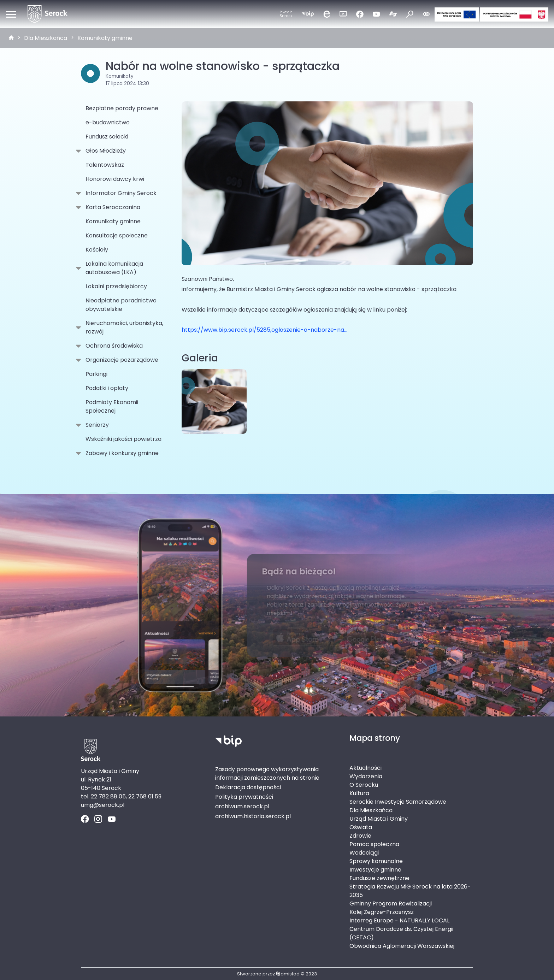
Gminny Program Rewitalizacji (391, 904)
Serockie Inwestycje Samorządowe (398, 802)
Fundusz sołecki (107, 137)
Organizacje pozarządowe (120, 360)
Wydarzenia (366, 776)
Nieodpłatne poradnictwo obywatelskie (121, 305)
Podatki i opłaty (107, 388)
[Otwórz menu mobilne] (11, 14)
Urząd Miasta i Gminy (379, 819)
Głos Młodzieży (104, 151)
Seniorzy (96, 425)
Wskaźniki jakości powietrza (123, 439)
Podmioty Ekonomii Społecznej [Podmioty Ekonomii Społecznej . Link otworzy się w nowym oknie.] (112, 406)
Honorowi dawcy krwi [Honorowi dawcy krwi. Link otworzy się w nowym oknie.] (115, 179)
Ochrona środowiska (113, 346)
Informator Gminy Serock (120, 193)
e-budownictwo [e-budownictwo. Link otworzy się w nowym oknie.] (108, 122)
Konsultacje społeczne (117, 235)
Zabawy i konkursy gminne (121, 453)
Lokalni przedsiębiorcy (116, 286)
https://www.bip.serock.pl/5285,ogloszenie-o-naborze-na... (264, 330)
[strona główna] (11, 38)
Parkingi (96, 374)
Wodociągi (364, 853)
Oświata (361, 827)
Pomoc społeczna (374, 844)
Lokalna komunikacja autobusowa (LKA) (113, 268)
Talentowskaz (105, 165)
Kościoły (97, 250)
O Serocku (364, 785)
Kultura (359, 793)
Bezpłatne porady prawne (122, 108)
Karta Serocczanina (111, 207)
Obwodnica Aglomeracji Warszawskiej (402, 946)
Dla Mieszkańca (46, 38)
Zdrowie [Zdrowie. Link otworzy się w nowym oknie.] (360, 836)
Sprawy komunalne (376, 861)
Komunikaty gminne (105, 38)
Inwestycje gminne (375, 870)
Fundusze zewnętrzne (379, 878)
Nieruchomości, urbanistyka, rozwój (123, 327)
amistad (288, 974)
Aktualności (366, 768)
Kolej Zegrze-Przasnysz (382, 912)
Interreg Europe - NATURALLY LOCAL (399, 920)
